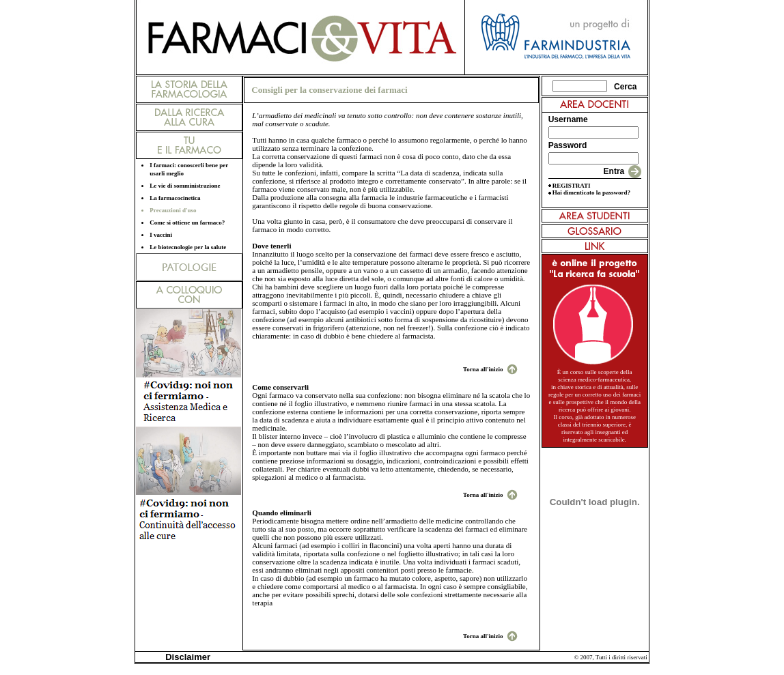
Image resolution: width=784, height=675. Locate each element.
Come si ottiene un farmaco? (187, 222)
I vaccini (161, 235)
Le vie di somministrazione (185, 186)
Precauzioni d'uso (173, 210)
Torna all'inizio (483, 369)
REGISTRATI (572, 186)
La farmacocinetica (175, 198)
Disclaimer (185, 657)
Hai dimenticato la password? (591, 192)
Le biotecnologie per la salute (188, 247)
